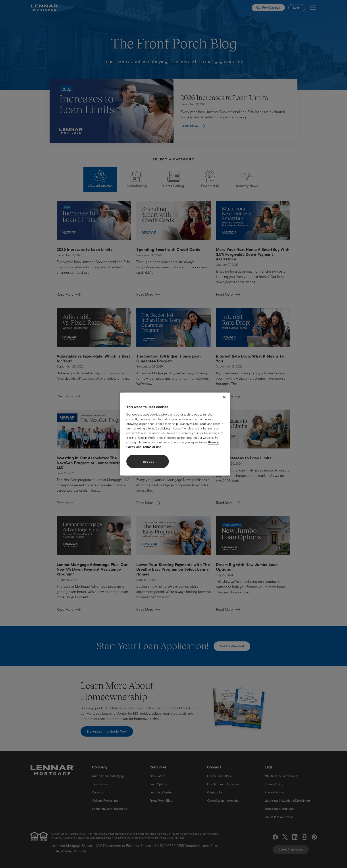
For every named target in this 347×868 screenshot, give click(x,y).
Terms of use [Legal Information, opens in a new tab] (152, 447)
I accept (148, 461)
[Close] (224, 397)
